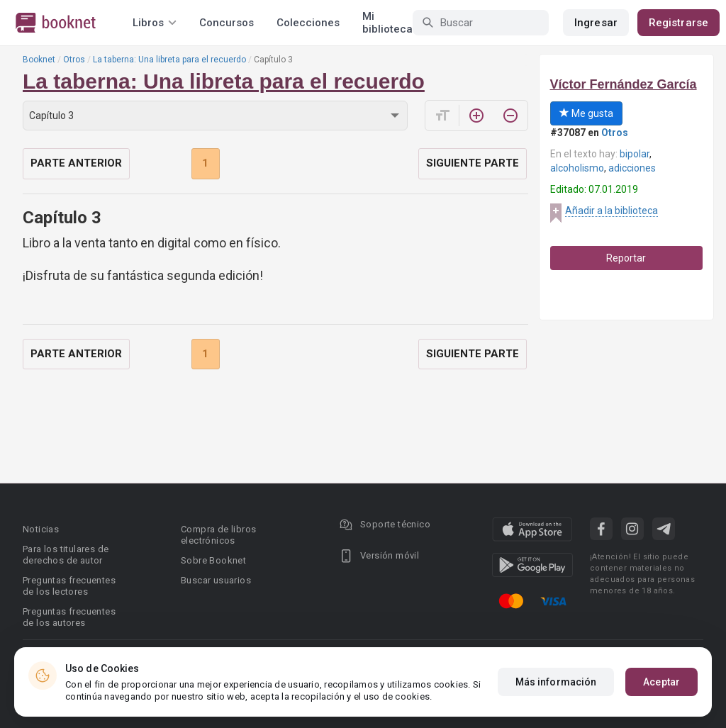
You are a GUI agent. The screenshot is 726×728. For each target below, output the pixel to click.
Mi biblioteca (387, 23)
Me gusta (586, 113)
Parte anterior (76, 163)
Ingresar (596, 23)
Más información (556, 682)
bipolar (635, 154)
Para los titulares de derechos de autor (66, 555)
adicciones (632, 168)
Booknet (39, 60)
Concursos (227, 23)
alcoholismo (577, 168)
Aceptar (661, 682)
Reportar (626, 258)
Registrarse (678, 23)
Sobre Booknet (213, 560)
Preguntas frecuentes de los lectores (69, 586)
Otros (74, 60)
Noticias (41, 529)
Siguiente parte (473, 163)
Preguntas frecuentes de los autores (69, 617)
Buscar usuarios (216, 580)
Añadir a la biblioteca (611, 211)
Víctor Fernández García (624, 84)
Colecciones (308, 23)
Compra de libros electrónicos (218, 535)
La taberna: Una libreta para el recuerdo (169, 60)
